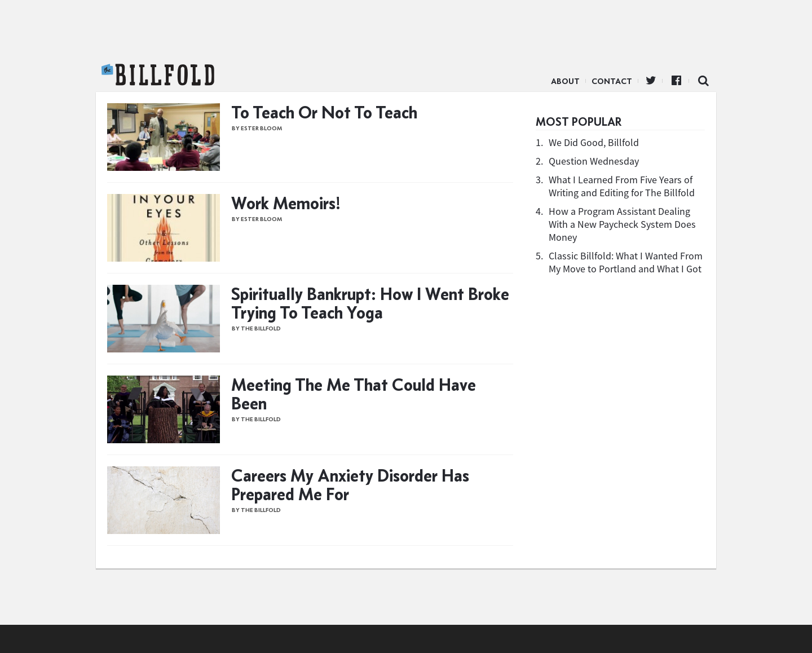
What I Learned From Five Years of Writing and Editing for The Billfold (622, 186)
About (565, 81)
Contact (612, 81)
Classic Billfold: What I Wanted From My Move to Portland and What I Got (626, 262)
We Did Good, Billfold (594, 142)
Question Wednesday (594, 161)
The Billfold (158, 75)
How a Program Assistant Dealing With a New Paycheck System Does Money (622, 224)
